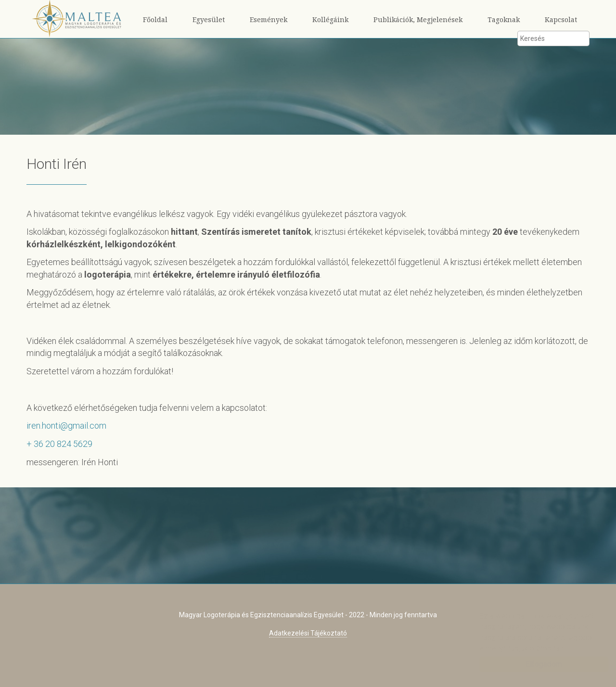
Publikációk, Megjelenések (418, 19)
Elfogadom (534, 664)
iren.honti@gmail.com (66, 426)
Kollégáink (330, 19)
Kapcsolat (561, 19)
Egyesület (209, 19)
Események (269, 19)
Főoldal (155, 19)
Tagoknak (504, 19)
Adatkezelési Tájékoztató (308, 633)
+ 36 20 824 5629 (59, 444)
